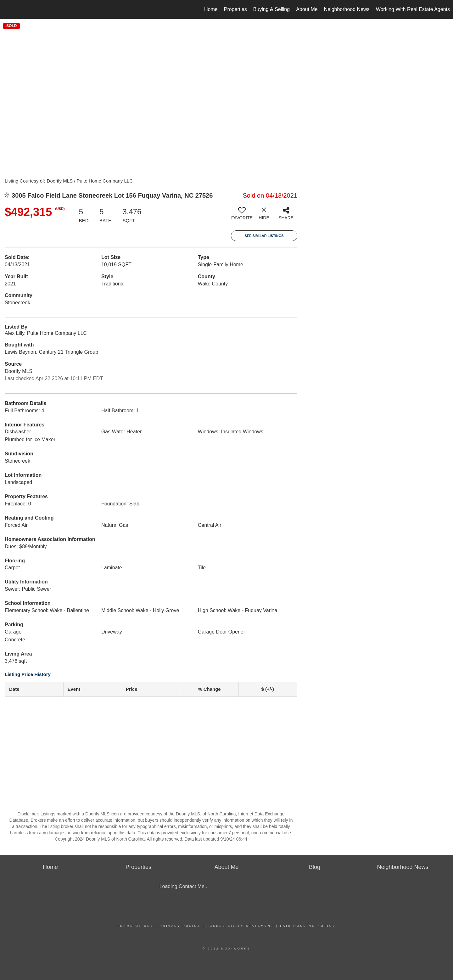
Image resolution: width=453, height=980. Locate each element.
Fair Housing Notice (308, 926)
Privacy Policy (180, 926)
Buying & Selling (272, 9)
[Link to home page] (8, 9)
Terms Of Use (136, 926)
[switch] (242, 216)
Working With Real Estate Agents (413, 9)
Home (211, 9)
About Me (307, 9)
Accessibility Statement (240, 926)
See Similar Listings (264, 236)
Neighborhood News (347, 9)
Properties (235, 9)
